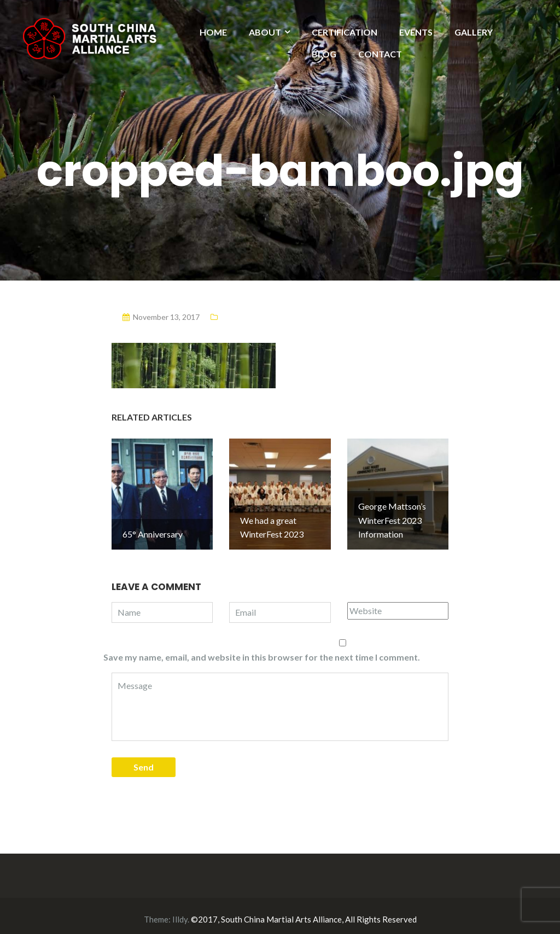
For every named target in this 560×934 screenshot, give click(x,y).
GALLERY (474, 32)
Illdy (180, 913)
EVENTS (416, 32)
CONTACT (380, 54)
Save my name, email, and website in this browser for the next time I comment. (262, 650)
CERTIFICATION (345, 32)
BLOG (324, 54)
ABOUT (265, 32)
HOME (213, 32)
